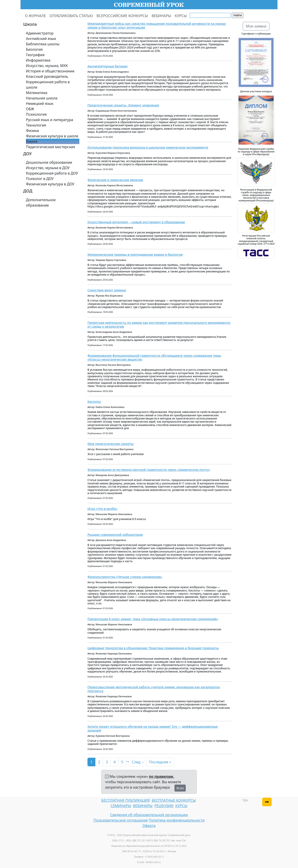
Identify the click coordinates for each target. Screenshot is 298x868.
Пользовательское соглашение (120, 820)
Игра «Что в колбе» (102, 509)
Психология (36, 114)
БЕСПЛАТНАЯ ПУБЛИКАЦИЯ (125, 800)
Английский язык (41, 39)
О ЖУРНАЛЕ (36, 16)
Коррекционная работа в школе (48, 85)
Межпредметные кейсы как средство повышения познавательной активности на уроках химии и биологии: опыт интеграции (157, 25)
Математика (37, 93)
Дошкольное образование (49, 162)
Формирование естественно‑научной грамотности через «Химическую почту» (149, 470)
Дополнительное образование (41, 203)
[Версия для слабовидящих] (267, 802)
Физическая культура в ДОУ (50, 184)
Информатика (38, 60)
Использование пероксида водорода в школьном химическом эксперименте (148, 147)
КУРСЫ (181, 16)
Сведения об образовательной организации (149, 815)
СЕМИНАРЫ (121, 806)
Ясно (180, 788)
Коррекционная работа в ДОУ (52, 173)
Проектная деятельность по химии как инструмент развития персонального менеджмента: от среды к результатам (159, 325)
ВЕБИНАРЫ (161, 16)
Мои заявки (256, 26)
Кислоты (94, 402)
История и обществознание (50, 71)
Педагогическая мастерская (50, 147)
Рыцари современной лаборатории (115, 535)
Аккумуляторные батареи (108, 66)
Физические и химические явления (115, 180)
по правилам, (161, 776)
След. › (138, 762)
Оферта (149, 826)
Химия (32, 141)
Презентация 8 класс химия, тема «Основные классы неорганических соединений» (153, 619)
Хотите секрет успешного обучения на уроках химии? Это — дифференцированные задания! (153, 728)
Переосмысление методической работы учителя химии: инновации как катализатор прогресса (154, 689)
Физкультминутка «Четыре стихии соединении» (125, 577)
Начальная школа (42, 98)
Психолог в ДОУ (40, 179)
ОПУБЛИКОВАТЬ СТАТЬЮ (71, 16)
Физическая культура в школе (52, 136)
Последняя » (160, 762)
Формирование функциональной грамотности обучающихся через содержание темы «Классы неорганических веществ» (154, 357)
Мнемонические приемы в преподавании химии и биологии (135, 254)
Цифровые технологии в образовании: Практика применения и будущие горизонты (153, 648)
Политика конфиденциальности (177, 820)
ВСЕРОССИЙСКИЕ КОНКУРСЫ (122, 16)
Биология (34, 49)
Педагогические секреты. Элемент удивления (123, 105)
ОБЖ (30, 109)
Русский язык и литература (50, 120)
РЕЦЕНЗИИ (164, 806)
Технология (36, 125)
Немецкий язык (40, 104)
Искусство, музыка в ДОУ (48, 168)
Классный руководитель (47, 76)
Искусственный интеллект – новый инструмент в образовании (136, 222)
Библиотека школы (43, 44)
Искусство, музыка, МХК (47, 66)
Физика (32, 131)
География (35, 55)
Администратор (40, 33)
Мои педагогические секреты (111, 444)
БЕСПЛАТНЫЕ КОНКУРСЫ (174, 800)
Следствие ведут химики (107, 290)
